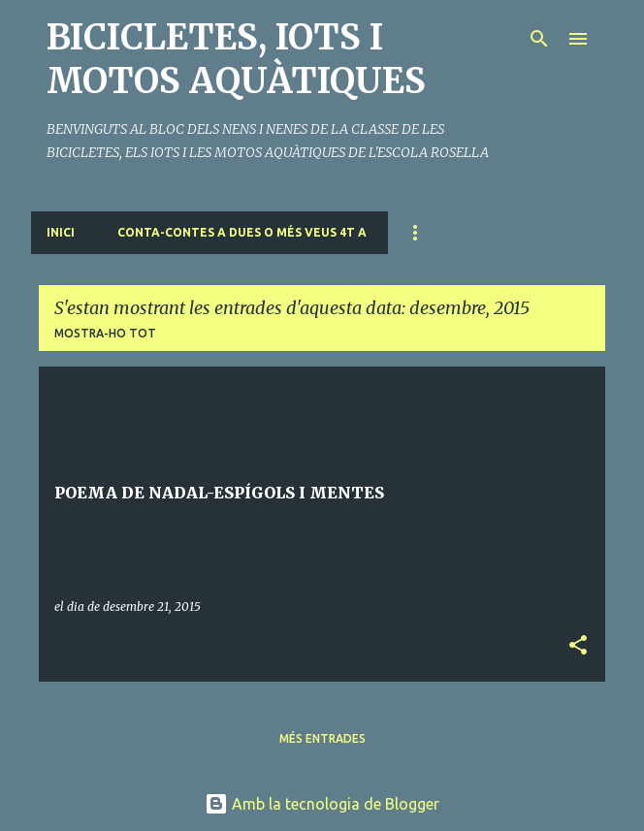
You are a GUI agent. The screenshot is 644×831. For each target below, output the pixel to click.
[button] (578, 646)
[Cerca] (539, 39)
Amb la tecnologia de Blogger (322, 804)
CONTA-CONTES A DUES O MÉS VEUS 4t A (242, 232)
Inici (61, 232)
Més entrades (322, 738)
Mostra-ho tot (105, 333)
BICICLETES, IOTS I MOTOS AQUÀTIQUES (236, 59)
